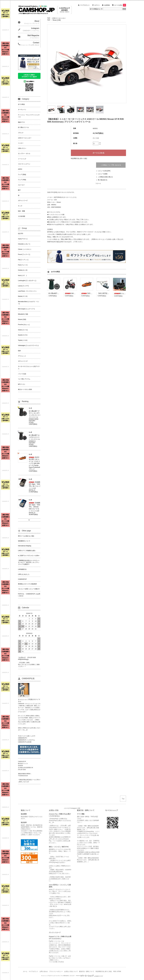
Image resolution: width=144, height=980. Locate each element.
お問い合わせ (44, 971)
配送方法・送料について (87, 971)
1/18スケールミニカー (59, 18)
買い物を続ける (103, 180)
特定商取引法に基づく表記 (79, 158)
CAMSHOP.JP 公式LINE (25, 742)
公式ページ (56, 873)
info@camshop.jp (23, 659)
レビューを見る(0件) (104, 171)
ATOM (119, 971)
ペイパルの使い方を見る (56, 962)
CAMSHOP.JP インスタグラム (26, 740)
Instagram (74, 808)
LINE (79, 808)
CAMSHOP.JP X (22, 738)
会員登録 (107, 5)
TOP (49, 18)
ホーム (25, 971)
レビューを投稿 (103, 174)
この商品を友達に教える (105, 177)
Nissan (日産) (57, 20)
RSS (115, 971)
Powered (89, 976)
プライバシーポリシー (56, 971)
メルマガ (66, 808)
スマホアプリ (53, 927)
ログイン (97, 5)
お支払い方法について (71, 971)
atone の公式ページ (59, 915)
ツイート (98, 183)
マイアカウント (85, 5)
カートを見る (120, 5)
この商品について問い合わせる (111, 165)
